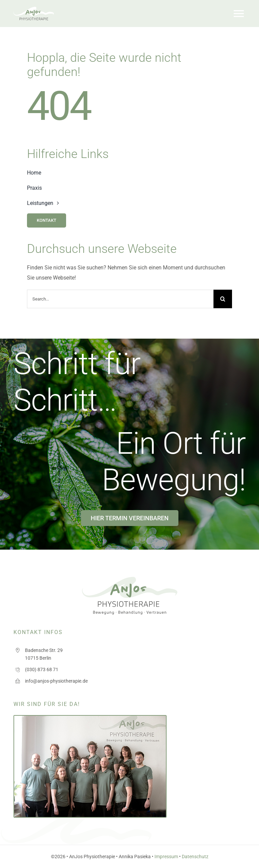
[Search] (223, 299)
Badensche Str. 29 (44, 650)
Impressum (166, 857)
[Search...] (120, 299)
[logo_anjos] (34, 9)
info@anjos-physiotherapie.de (56, 681)
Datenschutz (195, 857)
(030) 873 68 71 (42, 669)
